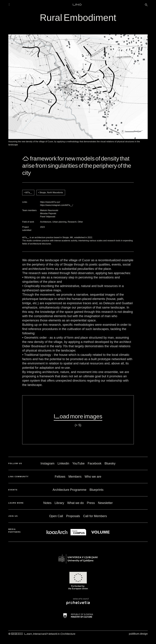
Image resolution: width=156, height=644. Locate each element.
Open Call (56, 516)
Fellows (60, 477)
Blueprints (96, 490)
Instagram (48, 463)
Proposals (73, 516)
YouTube (78, 463)
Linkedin (63, 463)
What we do (76, 503)
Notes (47, 503)
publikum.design (138, 634)
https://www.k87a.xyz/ (50, 202)
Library (59, 503)
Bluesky (110, 463)
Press (91, 503)
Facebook (95, 463)
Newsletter (105, 503)
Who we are (93, 477)
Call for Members (95, 516)
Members (75, 477)
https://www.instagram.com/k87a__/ (57, 205)
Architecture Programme (69, 490)
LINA (77, 4)
